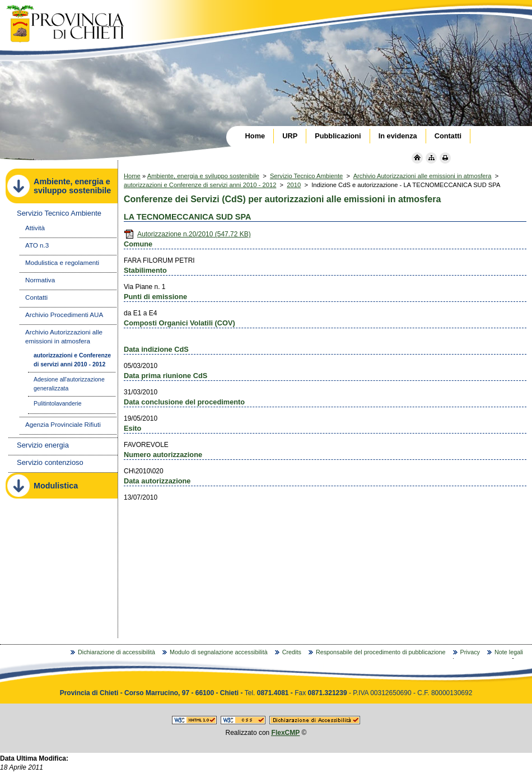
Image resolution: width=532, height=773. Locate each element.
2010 (294, 185)
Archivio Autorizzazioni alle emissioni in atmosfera (423, 176)
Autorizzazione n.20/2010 (187, 234)
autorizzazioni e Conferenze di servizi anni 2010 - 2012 (200, 185)
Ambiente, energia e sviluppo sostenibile (203, 176)
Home (132, 176)
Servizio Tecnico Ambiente (306, 176)
